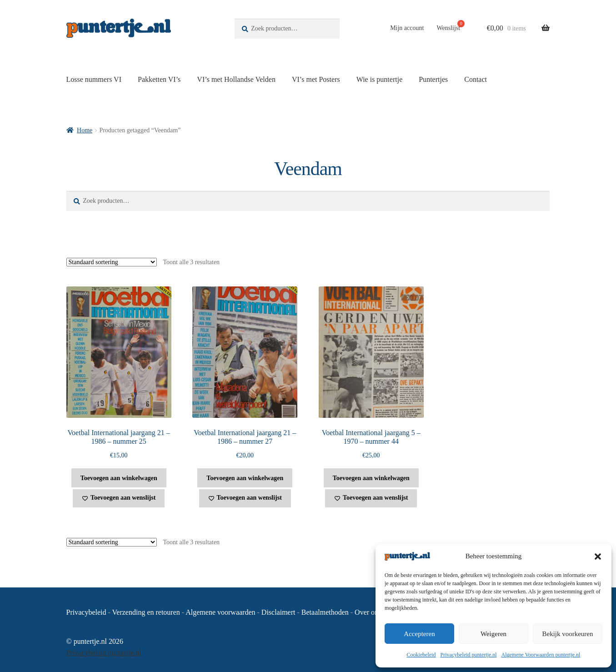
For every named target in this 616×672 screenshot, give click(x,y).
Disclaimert (278, 612)
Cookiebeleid (421, 655)
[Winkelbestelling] (112, 262)
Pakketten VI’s (159, 79)
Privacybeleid (86, 612)
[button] (598, 557)
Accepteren (419, 634)
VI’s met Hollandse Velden (236, 79)
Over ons (368, 612)
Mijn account (407, 28)
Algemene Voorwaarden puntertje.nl (541, 655)
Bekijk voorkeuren (567, 634)
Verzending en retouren (146, 612)
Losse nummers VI (94, 79)
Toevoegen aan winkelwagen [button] (119, 478)
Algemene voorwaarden (220, 612)
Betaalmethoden (325, 612)
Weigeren (493, 634)
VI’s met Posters (316, 79)
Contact (476, 79)
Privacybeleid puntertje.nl (469, 655)
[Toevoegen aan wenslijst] (119, 498)
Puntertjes (433, 79)
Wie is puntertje (380, 79)
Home (85, 130)
